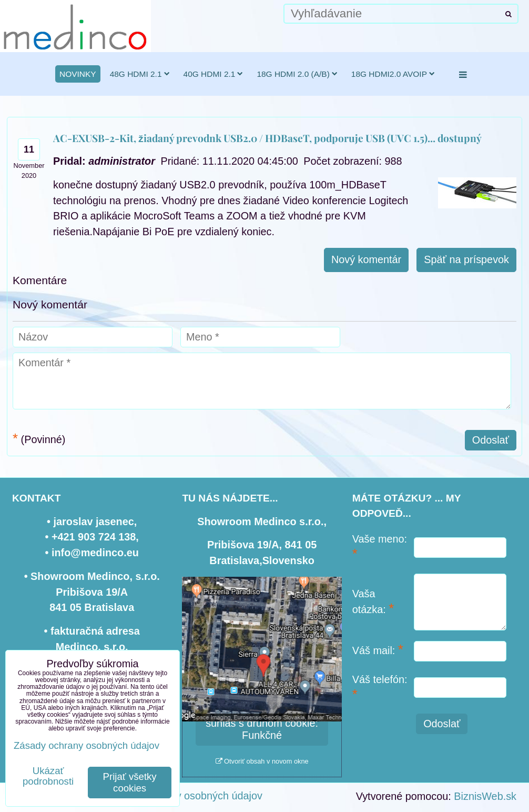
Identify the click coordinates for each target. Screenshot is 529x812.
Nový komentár (366, 259)
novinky (78, 74)
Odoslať (491, 440)
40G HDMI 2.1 (213, 74)
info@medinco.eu (95, 553)
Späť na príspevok (466, 259)
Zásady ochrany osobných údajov (185, 796)
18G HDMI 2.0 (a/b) (297, 74)
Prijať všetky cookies (130, 782)
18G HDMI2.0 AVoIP (393, 74)
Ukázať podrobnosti (48, 776)
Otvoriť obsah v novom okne (262, 761)
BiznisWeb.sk (485, 796)
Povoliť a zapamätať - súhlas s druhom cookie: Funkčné (262, 723)
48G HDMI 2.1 (140, 74)
